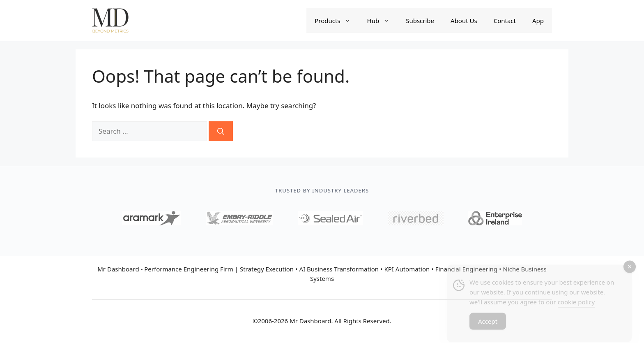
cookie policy (576, 305)
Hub (383, 21)
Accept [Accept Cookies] (488, 324)
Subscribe (420, 21)
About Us (464, 21)
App (538, 21)
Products (337, 21)
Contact (505, 21)
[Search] (221, 131)
